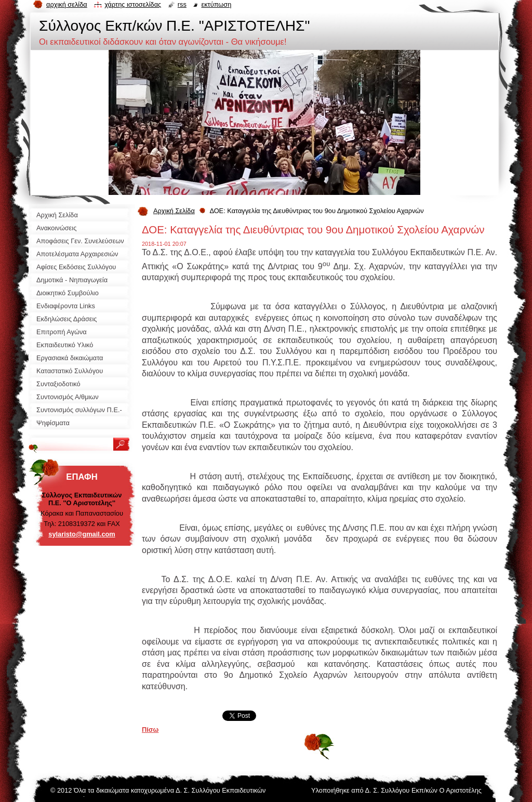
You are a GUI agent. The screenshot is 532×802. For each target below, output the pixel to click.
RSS (182, 4)
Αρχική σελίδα (67, 4)
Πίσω (150, 729)
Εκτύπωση (216, 4)
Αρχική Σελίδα (174, 211)
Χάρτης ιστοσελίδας (133, 4)
